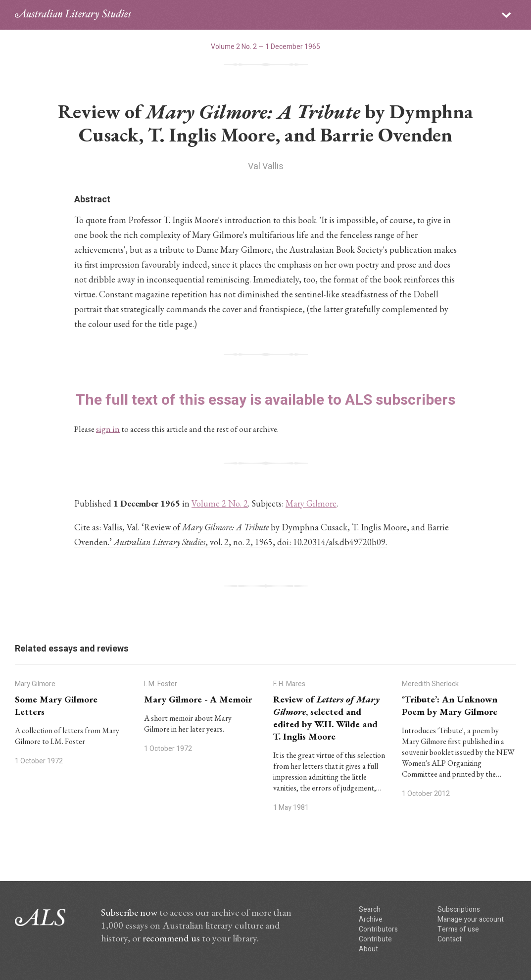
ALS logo (73, 15)
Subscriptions (459, 910)
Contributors (378, 929)
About (368, 949)
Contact (450, 939)
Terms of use (458, 929)
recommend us (171, 938)
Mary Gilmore (311, 503)
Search (370, 910)
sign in (108, 429)
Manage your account (471, 919)
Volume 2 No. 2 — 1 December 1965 (265, 47)
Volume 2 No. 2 (220, 503)
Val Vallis (266, 166)
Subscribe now (129, 912)
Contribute (375, 939)
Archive (371, 919)
